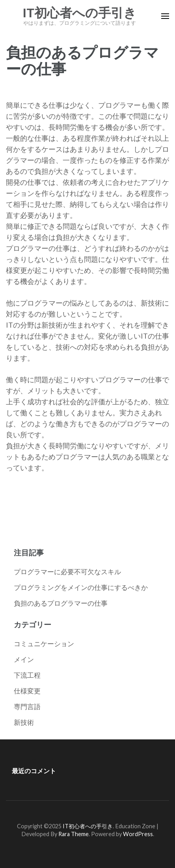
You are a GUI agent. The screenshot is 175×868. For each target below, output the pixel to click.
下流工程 (27, 675)
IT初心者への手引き (80, 13)
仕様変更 (27, 691)
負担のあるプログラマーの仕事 (61, 603)
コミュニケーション (44, 644)
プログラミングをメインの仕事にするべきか (81, 587)
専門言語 (27, 707)
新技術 (24, 722)
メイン (24, 659)
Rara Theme (74, 834)
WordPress (138, 834)
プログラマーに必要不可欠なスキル (67, 572)
